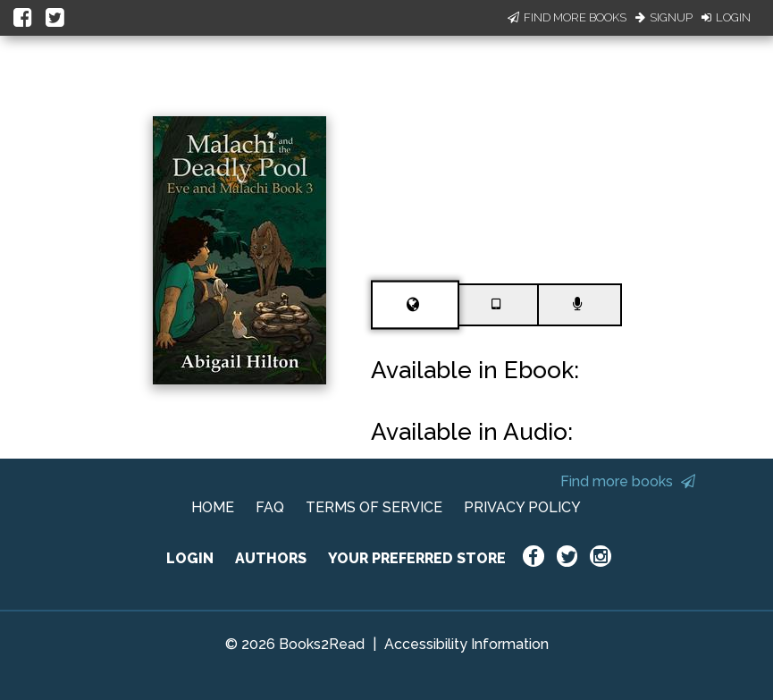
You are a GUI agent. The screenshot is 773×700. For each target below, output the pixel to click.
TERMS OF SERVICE (374, 507)
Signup (664, 17)
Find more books (628, 481)
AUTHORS (271, 558)
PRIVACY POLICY (522, 507)
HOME (213, 507)
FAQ (270, 507)
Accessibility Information (466, 644)
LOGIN (190, 558)
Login (726, 17)
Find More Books (567, 17)
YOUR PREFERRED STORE (417, 558)
